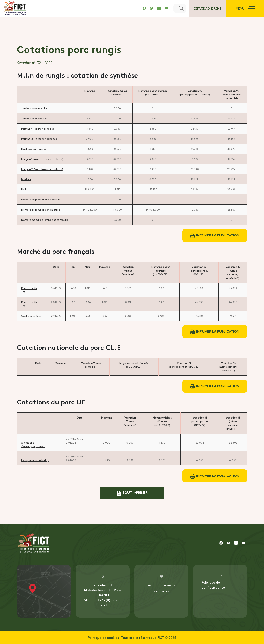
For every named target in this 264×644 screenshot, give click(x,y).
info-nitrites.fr (161, 591)
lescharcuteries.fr (161, 585)
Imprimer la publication (215, 236)
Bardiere (26, 179)
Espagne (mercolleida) (35, 460)
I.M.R (24, 189)
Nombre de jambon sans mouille (41, 210)
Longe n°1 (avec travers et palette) (42, 159)
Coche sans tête (31, 316)
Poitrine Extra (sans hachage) (39, 139)
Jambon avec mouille (34, 108)
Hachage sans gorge (34, 149)
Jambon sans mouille (34, 118)
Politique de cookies (103, 637)
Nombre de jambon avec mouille (41, 199)
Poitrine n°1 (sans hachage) (38, 129)
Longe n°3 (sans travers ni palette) (42, 169)
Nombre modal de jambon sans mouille (45, 220)
